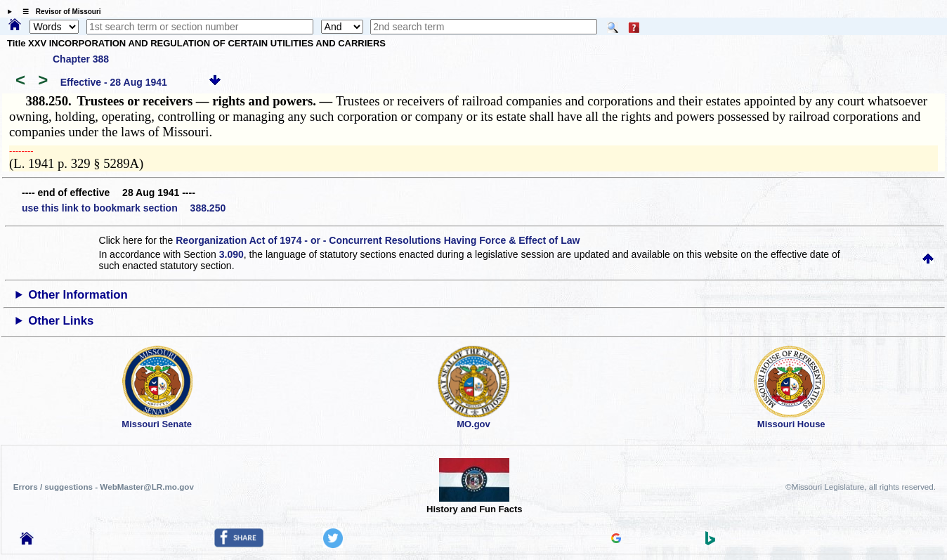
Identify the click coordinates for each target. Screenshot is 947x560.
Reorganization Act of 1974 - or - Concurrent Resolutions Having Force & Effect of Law (378, 240)
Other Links (61, 321)
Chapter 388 (81, 59)
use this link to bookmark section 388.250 (124, 208)
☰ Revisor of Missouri (58, 12)
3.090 (231, 254)
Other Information (78, 295)
